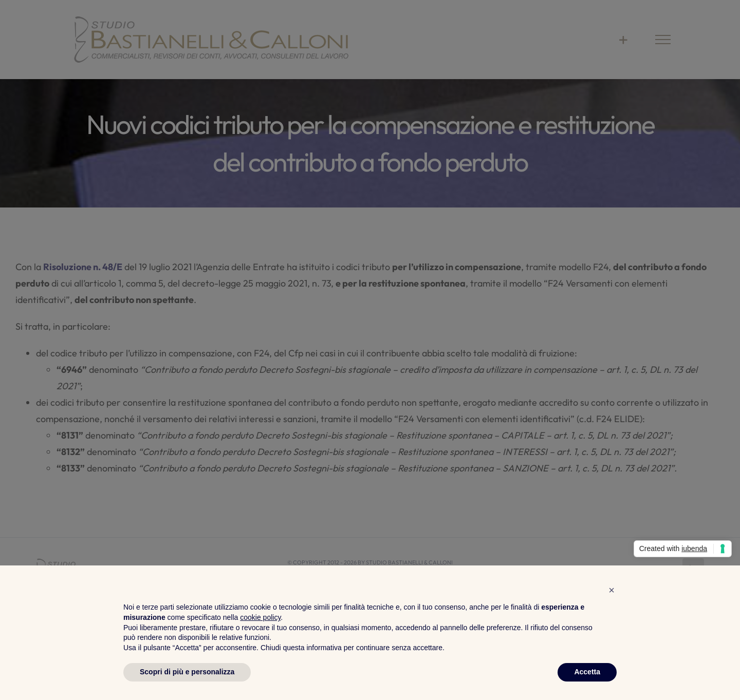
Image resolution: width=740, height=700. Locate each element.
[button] (612, 590)
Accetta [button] (587, 672)
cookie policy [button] (260, 617)
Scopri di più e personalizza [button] (187, 672)
